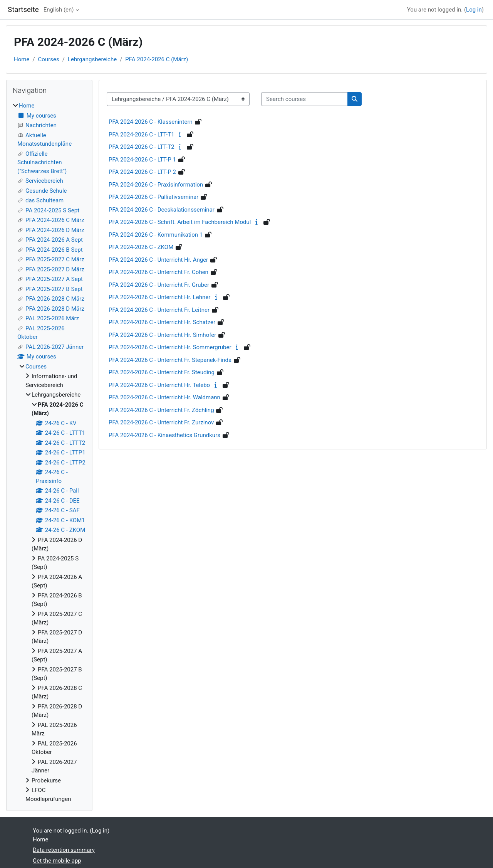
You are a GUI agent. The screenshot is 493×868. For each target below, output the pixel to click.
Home (22, 59)
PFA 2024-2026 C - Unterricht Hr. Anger (158, 260)
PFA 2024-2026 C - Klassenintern (151, 122)
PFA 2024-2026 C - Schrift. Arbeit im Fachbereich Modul (180, 222)
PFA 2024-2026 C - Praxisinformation (156, 185)
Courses (49, 59)
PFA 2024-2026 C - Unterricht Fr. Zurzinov (161, 422)
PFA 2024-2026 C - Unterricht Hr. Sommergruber (170, 347)
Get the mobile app (57, 861)
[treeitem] (49, 452)
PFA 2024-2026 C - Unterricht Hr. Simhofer (162, 335)
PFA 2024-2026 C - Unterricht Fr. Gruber (159, 285)
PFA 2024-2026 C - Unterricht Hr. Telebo (159, 385)
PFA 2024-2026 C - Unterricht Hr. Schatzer (162, 322)
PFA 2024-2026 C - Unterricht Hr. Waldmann (164, 397)
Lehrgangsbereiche (92, 59)
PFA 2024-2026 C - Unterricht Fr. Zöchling (161, 410)
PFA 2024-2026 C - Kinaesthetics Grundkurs (164, 435)
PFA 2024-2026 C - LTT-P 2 (142, 172)
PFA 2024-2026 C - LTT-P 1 (142, 160)
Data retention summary (64, 850)
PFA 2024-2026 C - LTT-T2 (142, 147)
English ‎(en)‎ (59, 10)
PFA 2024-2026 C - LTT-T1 (142, 135)
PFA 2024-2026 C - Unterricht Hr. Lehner (159, 297)
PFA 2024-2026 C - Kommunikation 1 (156, 235)
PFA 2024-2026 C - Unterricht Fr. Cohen (158, 272)
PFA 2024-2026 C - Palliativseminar (153, 197)
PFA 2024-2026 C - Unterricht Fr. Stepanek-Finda (170, 360)
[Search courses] (304, 99)
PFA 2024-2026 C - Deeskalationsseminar (162, 210)
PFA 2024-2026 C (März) (157, 59)
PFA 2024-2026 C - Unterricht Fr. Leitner (159, 310)
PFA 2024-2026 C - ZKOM (141, 247)
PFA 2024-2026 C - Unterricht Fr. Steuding (162, 372)
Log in (474, 10)
